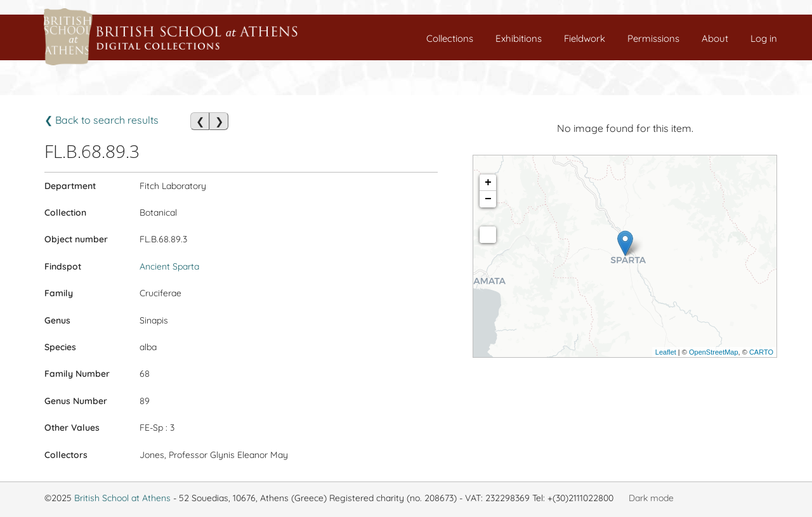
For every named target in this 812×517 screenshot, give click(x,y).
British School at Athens (122, 498)
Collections (450, 38)
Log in (764, 38)
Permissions (653, 38)
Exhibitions (519, 38)
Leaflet (666, 352)
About (715, 38)
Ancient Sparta (169, 266)
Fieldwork (585, 38)
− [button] (488, 199)
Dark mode (651, 498)
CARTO (761, 352)
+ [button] (488, 183)
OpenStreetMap (714, 352)
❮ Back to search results (101, 120)
